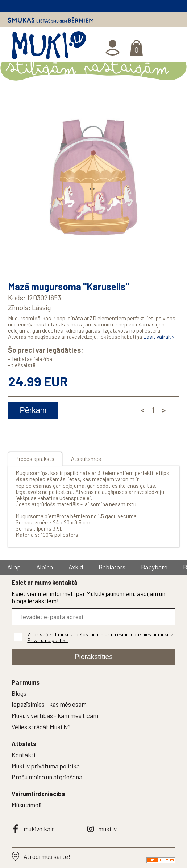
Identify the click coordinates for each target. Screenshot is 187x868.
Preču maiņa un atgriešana (47, 777)
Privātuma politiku (47, 640)
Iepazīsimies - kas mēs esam (49, 704)
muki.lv (107, 829)
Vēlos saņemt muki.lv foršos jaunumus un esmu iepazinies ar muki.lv (100, 637)
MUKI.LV (49, 47)
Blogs (19, 693)
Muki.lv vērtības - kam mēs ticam (55, 715)
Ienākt (113, 48)
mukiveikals (39, 829)
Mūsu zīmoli (26, 805)
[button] (172, 184)
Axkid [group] (76, 567)
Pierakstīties (94, 657)
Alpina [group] (45, 567)
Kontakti (23, 755)
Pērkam (33, 410)
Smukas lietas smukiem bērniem (51, 20)
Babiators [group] (112, 567)
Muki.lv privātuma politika (46, 766)
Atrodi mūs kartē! (47, 856)
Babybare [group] (154, 567)
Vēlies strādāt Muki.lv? (41, 727)
